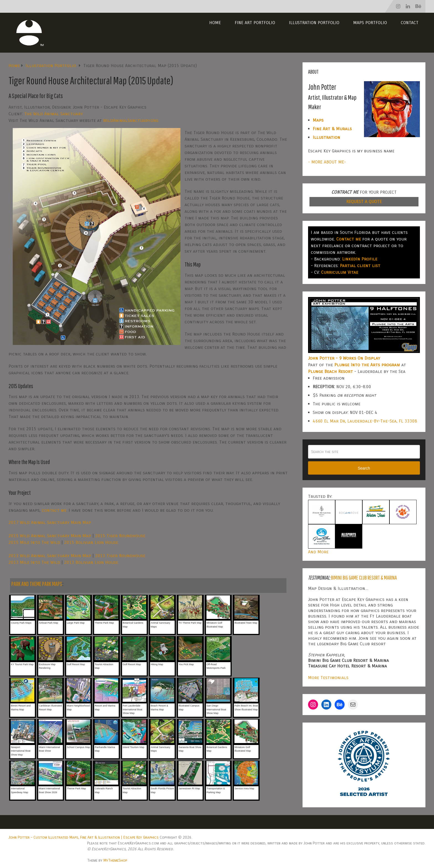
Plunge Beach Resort (330, 371)
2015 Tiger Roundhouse (120, 536)
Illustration (326, 137)
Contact (410, 23)
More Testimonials (328, 678)
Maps (318, 120)
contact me (54, 510)
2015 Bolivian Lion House (91, 542)
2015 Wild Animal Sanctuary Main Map (50, 536)
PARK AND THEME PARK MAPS (37, 584)
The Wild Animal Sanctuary (54, 114)
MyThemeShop (115, 860)
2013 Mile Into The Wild (34, 562)
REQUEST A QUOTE (364, 202)
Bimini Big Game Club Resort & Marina (364, 578)
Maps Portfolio (370, 23)
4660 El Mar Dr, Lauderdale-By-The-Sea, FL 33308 (365, 421)
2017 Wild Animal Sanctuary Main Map (50, 522)
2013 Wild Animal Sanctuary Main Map (50, 556)
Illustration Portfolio (314, 23)
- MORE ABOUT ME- (327, 162)
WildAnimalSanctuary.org (131, 120)
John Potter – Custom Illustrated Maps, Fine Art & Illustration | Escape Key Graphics (84, 837)
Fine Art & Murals (332, 129)
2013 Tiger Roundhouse (120, 556)
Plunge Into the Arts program (367, 365)
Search (364, 468)
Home (215, 23)
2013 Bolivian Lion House (91, 562)
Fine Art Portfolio (255, 23)
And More (318, 552)
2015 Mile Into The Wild (34, 542)
